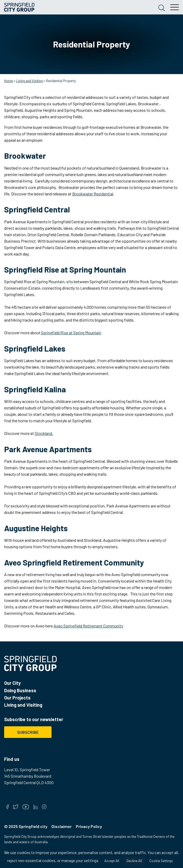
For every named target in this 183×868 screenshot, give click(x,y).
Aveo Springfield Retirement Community (88, 626)
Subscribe (28, 732)
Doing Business (20, 690)
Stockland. (44, 433)
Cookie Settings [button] (161, 861)
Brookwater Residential (93, 194)
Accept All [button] (112, 861)
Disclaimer (62, 826)
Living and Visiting (30, 81)
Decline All (134, 861)
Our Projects (17, 698)
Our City (12, 683)
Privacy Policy (89, 826)
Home (9, 81)
